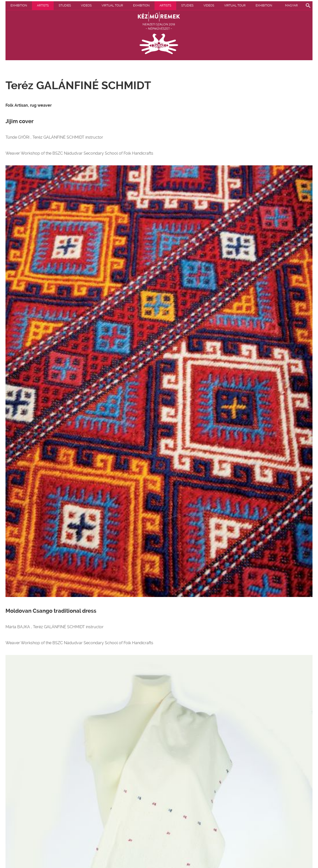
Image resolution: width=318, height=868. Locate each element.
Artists (43, 5)
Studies (65, 5)
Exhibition (19, 5)
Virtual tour (112, 5)
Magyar (291, 5)
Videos (86, 5)
